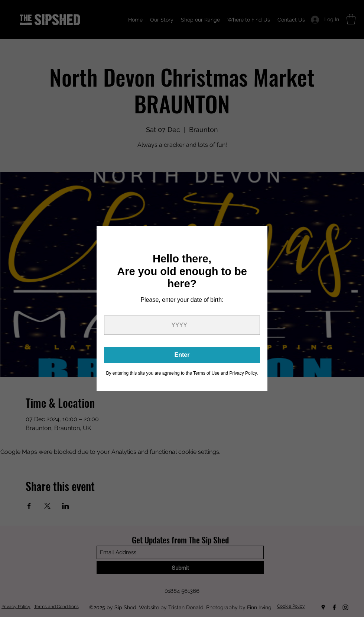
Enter (182, 355)
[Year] (182, 325)
